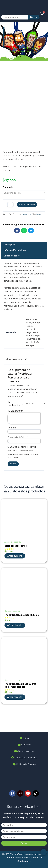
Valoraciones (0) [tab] (12, 280)
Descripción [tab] (10, 269)
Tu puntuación (15, 428)
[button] (44, 852)
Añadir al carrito (27, 229)
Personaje (8, 212)
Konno (39, 239)
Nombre (12, 452)
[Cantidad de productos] (10, 229)
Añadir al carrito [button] (15, 581)
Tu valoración (16, 435)
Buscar (34, 17)
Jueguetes (19, 48)
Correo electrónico (18, 462)
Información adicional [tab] (15, 275)
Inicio (9, 48)
